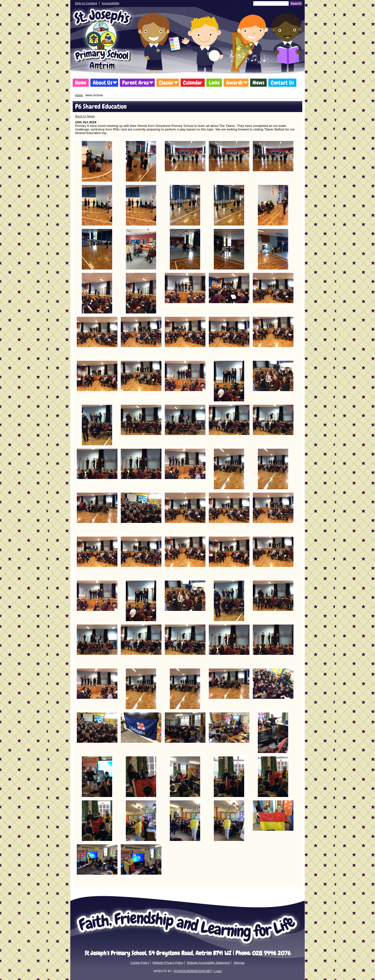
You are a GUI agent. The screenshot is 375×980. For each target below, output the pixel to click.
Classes (166, 83)
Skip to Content (86, 3)
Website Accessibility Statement (208, 963)
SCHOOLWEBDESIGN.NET (193, 971)
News (258, 83)
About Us (102, 83)
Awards (234, 83)
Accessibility (110, 3)
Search (296, 3)
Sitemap (239, 963)
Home (81, 83)
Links (214, 83)
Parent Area (135, 83)
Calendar (193, 83)
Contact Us (282, 83)
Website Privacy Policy (168, 963)
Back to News (85, 116)
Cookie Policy (140, 963)
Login (218, 971)
